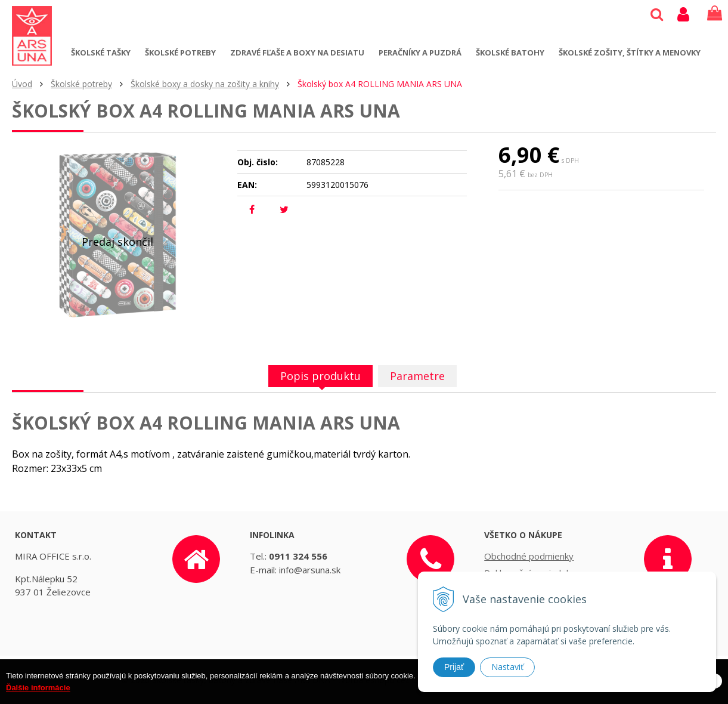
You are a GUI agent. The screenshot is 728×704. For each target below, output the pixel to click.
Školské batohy (510, 53)
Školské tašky (101, 53)
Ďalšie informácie (38, 698)
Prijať (454, 667)
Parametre (417, 376)
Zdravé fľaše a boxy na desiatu (297, 53)
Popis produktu (320, 376)
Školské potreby (180, 53)
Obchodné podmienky (529, 556)
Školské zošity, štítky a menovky (630, 53)
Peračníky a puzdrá (420, 53)
